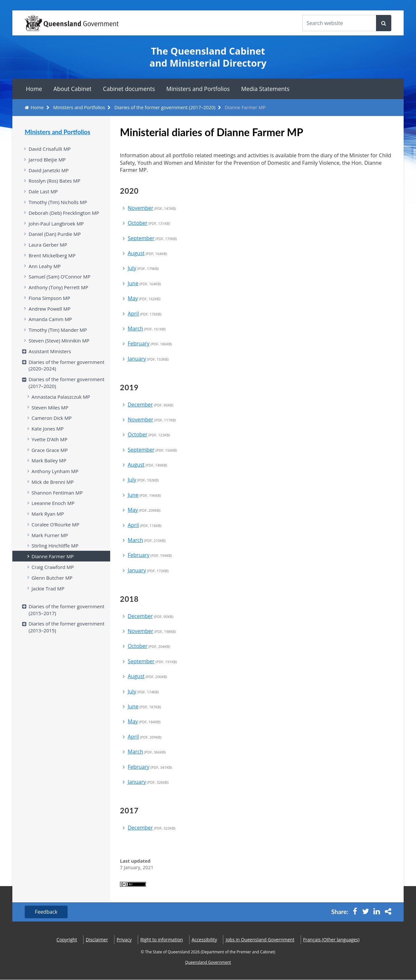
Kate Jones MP (48, 434)
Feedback (47, 912)
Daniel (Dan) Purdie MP (55, 236)
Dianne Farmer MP (53, 565)
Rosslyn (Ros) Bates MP (55, 182)
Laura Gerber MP (48, 247)
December (150, 405)
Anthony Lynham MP (55, 478)
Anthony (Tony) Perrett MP (59, 290)
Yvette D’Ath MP (50, 445)
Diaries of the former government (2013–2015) (67, 637)
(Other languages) (331, 940)
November (152, 208)
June (144, 283)
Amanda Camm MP (51, 323)
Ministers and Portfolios (198, 89)
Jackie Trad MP (48, 597)
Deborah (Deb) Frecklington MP (65, 214)
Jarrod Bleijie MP (47, 160)
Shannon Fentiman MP (58, 499)
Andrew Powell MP (50, 312)
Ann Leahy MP (45, 268)
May (144, 298)
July (143, 268)
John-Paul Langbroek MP (57, 225)
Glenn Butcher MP (52, 586)
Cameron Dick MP (52, 423)
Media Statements (265, 89)
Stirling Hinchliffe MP (55, 554)
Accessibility (204, 940)
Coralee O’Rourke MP (56, 532)
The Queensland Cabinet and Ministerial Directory (208, 57)
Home (34, 89)
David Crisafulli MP (50, 149)
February (150, 343)
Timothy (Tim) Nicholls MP (58, 203)
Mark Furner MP (50, 543)
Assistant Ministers (50, 355)
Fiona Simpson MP (50, 301)
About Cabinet (73, 89)
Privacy (124, 940)
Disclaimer (97, 940)
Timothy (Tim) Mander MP (58, 334)
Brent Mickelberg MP (52, 258)
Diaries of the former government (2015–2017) (67, 619)
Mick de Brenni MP (53, 489)
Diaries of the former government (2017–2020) (165, 107)
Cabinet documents (129, 89)
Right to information (162, 940)
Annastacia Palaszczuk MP (61, 402)
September (152, 238)
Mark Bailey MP (49, 467)
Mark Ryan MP (48, 521)
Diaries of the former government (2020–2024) (67, 370)
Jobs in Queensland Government (260, 940)
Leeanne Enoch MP (53, 510)
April (145, 314)
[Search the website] (339, 23)
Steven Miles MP (50, 413)
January (148, 359)
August (147, 253)
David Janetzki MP (49, 171)
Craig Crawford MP (53, 575)
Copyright (67, 940)
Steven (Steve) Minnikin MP (60, 344)
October (149, 223)
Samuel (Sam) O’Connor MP (60, 279)
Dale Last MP (44, 192)
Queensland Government (208, 963)
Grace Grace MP (50, 456)
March (147, 329)
